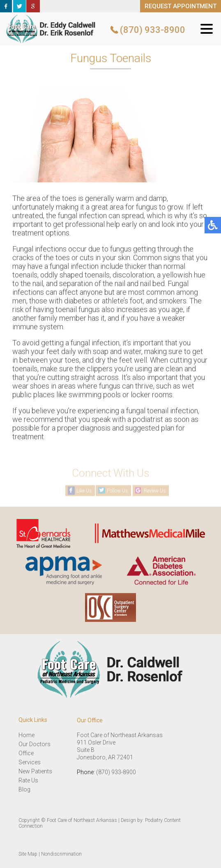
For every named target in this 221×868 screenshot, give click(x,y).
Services (30, 762)
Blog (24, 789)
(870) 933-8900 (153, 30)
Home (26, 735)
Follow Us (117, 491)
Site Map (28, 854)
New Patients (35, 771)
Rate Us (28, 780)
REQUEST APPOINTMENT (181, 6)
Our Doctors (35, 744)
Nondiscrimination (61, 854)
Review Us (155, 491)
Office (26, 753)
